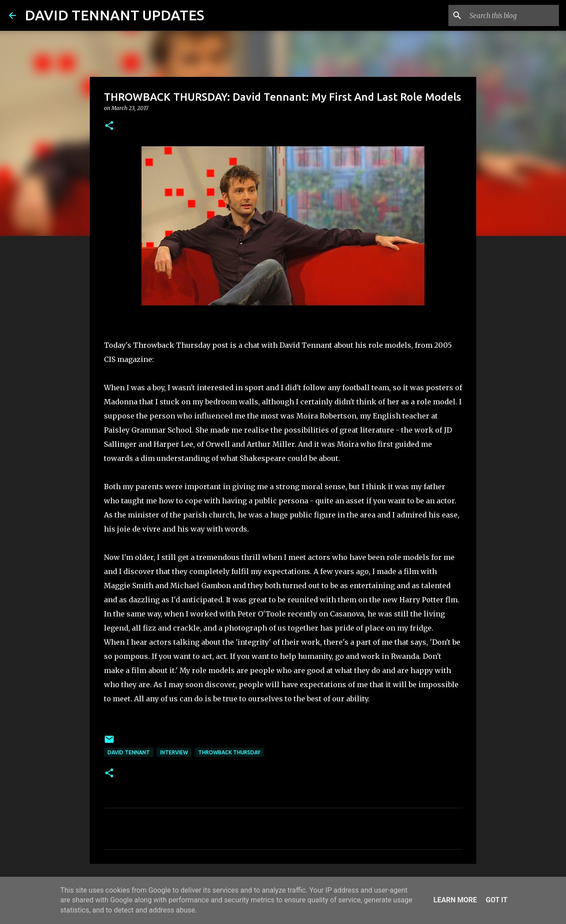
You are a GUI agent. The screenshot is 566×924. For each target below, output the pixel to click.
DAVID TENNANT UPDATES (115, 15)
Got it (496, 900)
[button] (109, 126)
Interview (174, 752)
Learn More (455, 900)
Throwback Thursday (229, 752)
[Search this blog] (512, 15)
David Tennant (129, 752)
